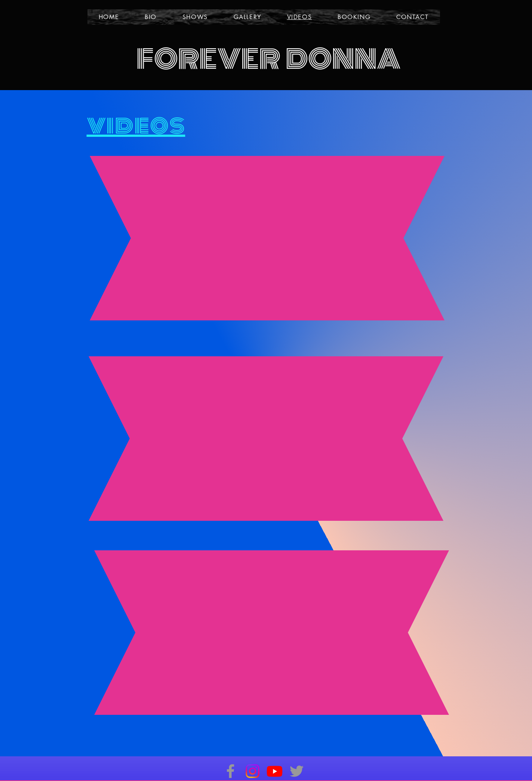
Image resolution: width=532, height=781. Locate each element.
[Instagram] (253, 771)
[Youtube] (275, 771)
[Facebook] (230, 771)
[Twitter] (297, 771)
